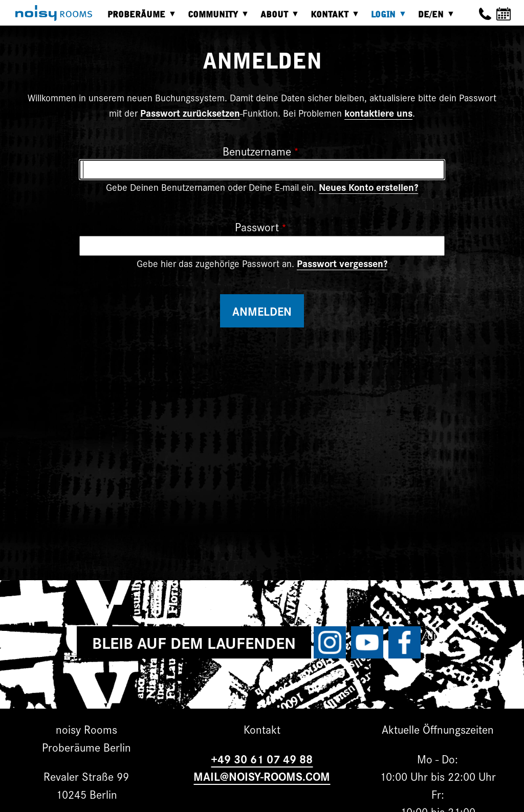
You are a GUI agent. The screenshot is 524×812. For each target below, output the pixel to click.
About (277, 18)
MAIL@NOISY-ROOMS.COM (262, 776)
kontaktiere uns (378, 113)
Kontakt (332, 18)
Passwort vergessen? (342, 263)
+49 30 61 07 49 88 (262, 759)
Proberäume (139, 18)
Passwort (257, 226)
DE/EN (433, 18)
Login (386, 18)
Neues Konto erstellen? (368, 187)
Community (215, 18)
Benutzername (257, 151)
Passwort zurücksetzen (190, 113)
